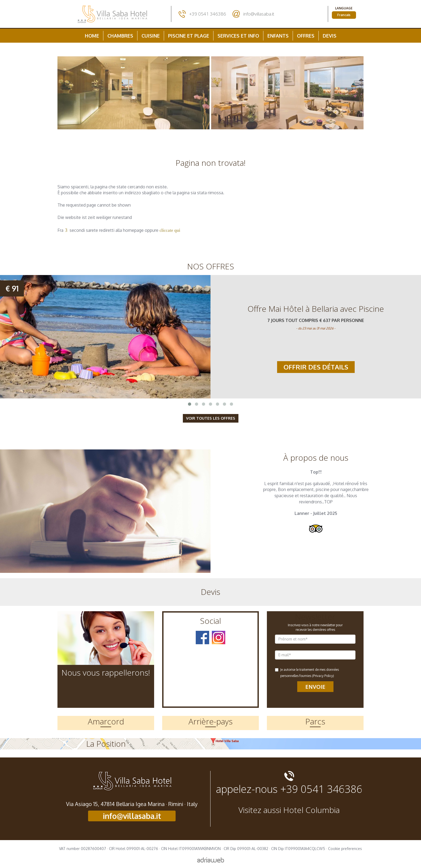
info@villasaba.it (259, 14)
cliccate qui (170, 230)
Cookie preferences (345, 849)
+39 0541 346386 (208, 14)
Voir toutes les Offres (211, 418)
